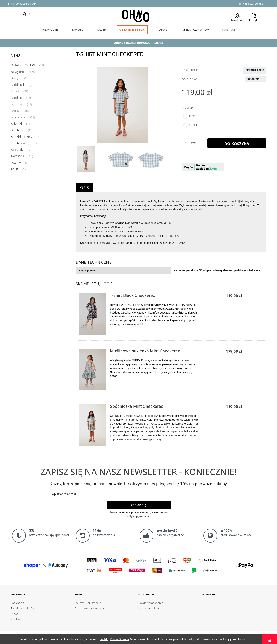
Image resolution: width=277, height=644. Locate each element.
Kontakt (16, 624)
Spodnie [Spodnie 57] (16, 98)
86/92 (193, 117)
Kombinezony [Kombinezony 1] (20, 143)
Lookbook (17, 607)
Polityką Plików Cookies (114, 639)
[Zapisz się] (139, 505)
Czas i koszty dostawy (90, 613)
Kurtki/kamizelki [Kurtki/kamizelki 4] (22, 137)
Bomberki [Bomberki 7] (17, 130)
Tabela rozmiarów (23, 613)
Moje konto (238, 21)
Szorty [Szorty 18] (15, 111)
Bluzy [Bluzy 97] (14, 78)
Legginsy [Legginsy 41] (17, 104)
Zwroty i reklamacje (88, 607)
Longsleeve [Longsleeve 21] (18, 117)
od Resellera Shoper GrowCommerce (226, 612)
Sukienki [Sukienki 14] (16, 124)
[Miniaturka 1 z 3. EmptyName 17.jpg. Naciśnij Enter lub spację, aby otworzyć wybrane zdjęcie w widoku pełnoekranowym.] (86, 159)
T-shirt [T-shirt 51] (15, 91)
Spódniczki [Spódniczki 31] (18, 85)
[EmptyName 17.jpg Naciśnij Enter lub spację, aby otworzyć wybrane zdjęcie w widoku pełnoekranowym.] (122, 105)
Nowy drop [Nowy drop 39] (18, 72)
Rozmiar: (188, 108)
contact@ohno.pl (26, 4)
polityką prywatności (138, 516)
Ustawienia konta (150, 613)
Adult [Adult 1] (14, 169)
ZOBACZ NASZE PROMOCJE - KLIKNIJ (139, 43)
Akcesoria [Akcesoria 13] (17, 156)
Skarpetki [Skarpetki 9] (17, 150)
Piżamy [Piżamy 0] (16, 163)
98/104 (194, 125)
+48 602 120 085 (253, 4)
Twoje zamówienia (151, 607)
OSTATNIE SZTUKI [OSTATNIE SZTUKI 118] (23, 65)
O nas (15, 618)
